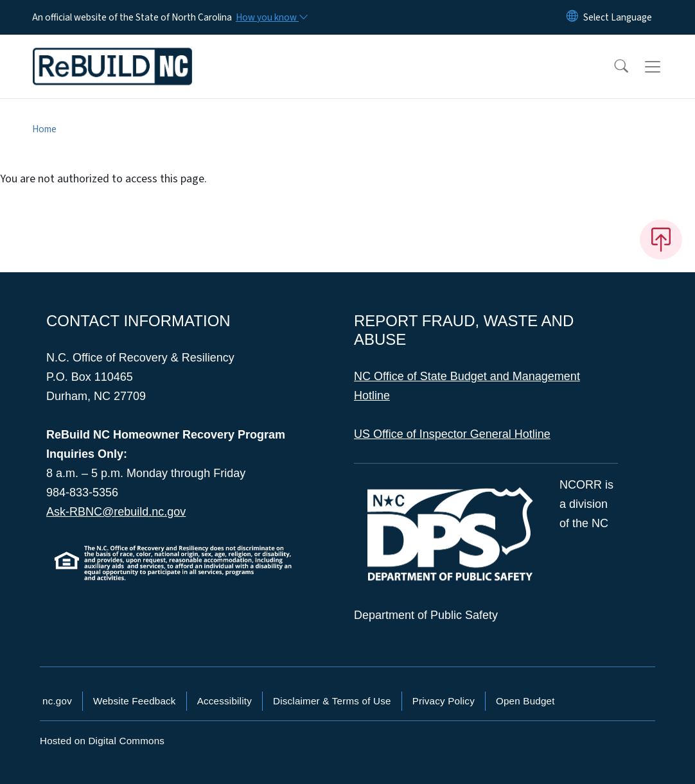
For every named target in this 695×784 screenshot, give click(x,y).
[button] (613, 67)
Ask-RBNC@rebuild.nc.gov (116, 512)
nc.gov (57, 701)
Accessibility (224, 701)
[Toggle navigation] (665, 67)
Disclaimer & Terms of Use (332, 701)
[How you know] (271, 17)
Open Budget (525, 701)
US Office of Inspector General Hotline (452, 434)
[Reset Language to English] (572, 17)
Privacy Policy (444, 701)
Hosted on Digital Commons (102, 741)
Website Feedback (135, 701)
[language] (618, 17)
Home (44, 129)
